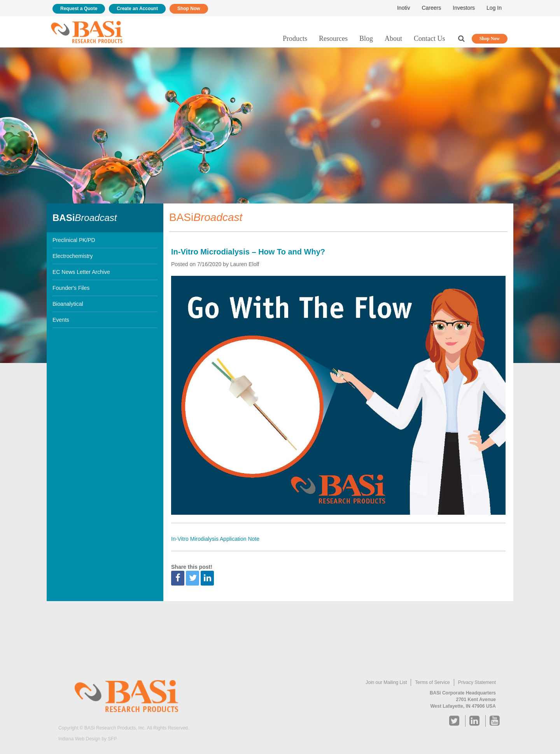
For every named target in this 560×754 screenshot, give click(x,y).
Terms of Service (432, 682)
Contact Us (430, 39)
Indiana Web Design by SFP (88, 739)
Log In (494, 8)
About (393, 39)
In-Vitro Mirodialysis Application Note (215, 539)
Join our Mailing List (386, 682)
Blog (366, 39)
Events (61, 320)
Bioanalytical (68, 304)
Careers (431, 8)
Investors (464, 8)
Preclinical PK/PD (74, 240)
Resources (333, 39)
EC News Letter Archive (81, 272)
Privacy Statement (477, 682)
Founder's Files (71, 288)
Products (295, 39)
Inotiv (403, 8)
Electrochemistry (73, 256)
